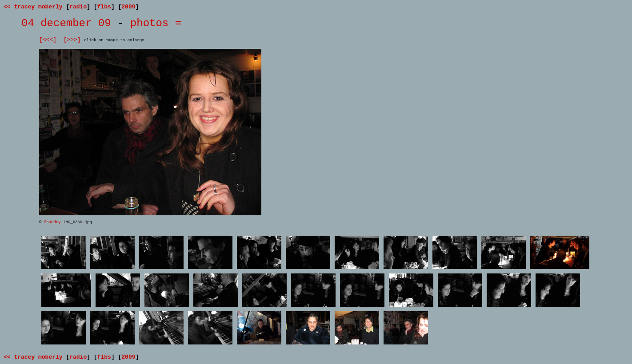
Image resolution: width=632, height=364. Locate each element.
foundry (52, 222)
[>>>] (72, 40)
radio (78, 7)
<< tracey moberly (33, 7)
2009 (128, 7)
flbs (104, 7)
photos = (156, 23)
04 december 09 (66, 23)
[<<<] (48, 40)
